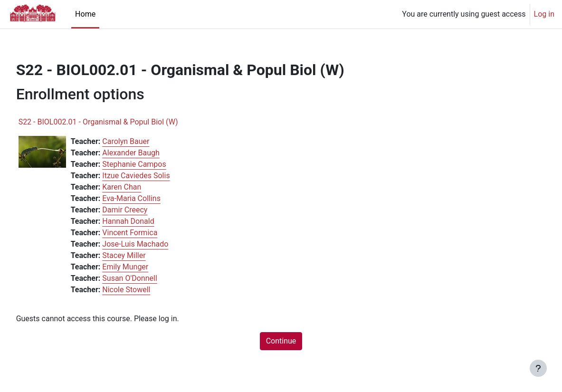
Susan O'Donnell (148, 278)
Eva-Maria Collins (149, 198)
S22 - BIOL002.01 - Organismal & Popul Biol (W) (116, 122)
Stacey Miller (142, 255)
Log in (544, 14)
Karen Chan (140, 187)
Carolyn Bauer (144, 141)
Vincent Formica (148, 233)
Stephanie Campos (152, 164)
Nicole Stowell (144, 290)
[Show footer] (538, 368)
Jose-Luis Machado (153, 244)
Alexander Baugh (149, 153)
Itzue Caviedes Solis (154, 176)
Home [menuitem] (85, 14)
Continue (281, 341)
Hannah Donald (146, 221)
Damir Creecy (143, 210)
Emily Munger (143, 267)
